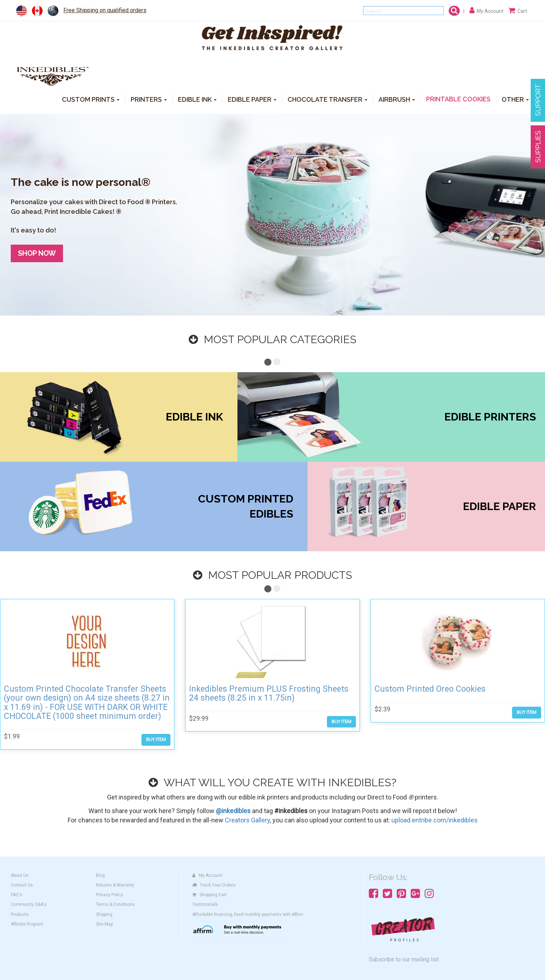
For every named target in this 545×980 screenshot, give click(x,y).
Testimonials (205, 904)
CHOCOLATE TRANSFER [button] (327, 99)
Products (20, 914)
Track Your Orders (214, 885)
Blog (100, 875)
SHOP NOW (37, 253)
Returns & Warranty (115, 885)
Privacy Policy (110, 895)
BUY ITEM (156, 739)
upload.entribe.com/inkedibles (435, 820)
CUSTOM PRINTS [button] (91, 99)
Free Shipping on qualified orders (105, 10)
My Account (207, 875)
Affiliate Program (27, 924)
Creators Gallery (247, 820)
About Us (20, 875)
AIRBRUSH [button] (397, 99)
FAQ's (16, 895)
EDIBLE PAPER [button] (252, 99)
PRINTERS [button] (149, 99)
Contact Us (22, 885)
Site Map (104, 924)
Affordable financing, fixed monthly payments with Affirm (248, 914)
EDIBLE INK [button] (197, 99)
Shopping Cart (209, 895)
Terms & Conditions (115, 904)
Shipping (104, 914)
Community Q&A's (29, 904)
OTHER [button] (515, 99)
